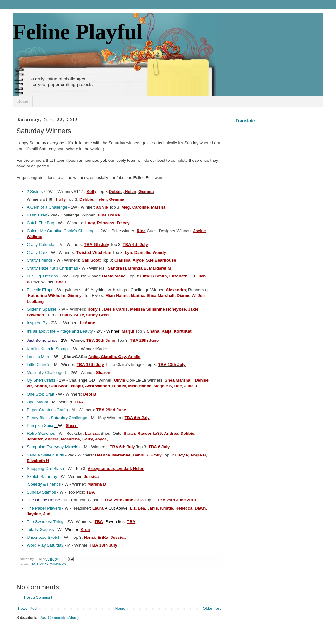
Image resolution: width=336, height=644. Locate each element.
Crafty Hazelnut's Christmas (52, 268)
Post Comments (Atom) (59, 618)
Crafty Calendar (41, 245)
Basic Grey (37, 215)
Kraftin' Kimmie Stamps (48, 349)
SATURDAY (40, 564)
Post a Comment (38, 598)
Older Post (212, 609)
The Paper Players (44, 508)
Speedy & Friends (44, 484)
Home (23, 101)
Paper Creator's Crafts (47, 410)
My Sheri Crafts (42, 380)
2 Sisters (35, 191)
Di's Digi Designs (42, 276)
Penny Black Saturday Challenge (57, 418)
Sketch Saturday (42, 476)
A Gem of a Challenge (47, 207)
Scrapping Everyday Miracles (54, 447)
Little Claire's (39, 365)
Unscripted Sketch (43, 537)
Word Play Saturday (45, 545)
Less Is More (39, 357)
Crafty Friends (40, 260)
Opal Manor (38, 402)
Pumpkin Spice (41, 426)
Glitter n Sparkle (42, 309)
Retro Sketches (41, 433)
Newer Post (28, 609)
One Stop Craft (41, 394)
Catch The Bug (41, 223)
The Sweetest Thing (45, 522)
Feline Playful (78, 32)
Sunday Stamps (41, 492)
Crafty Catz (37, 252)
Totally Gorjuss (40, 529)
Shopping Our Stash (45, 469)
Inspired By (37, 323)
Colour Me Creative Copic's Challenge (62, 231)
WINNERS (58, 564)
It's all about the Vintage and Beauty (60, 331)
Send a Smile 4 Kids (45, 455)
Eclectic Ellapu (40, 290)
